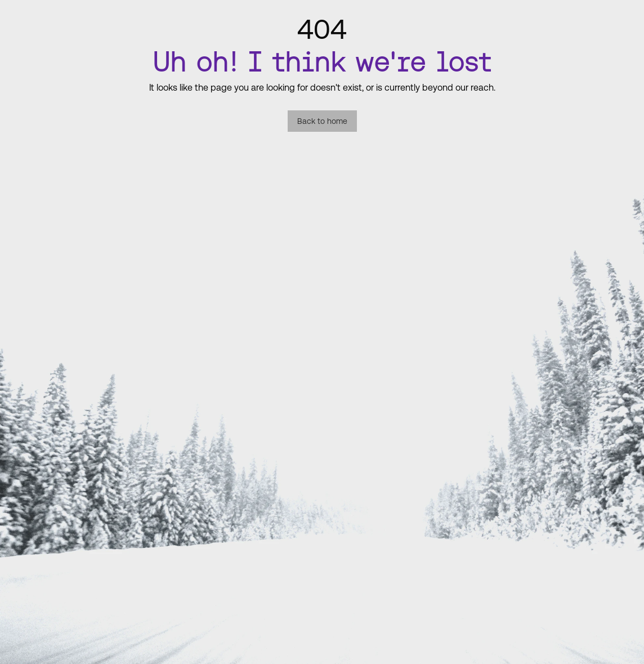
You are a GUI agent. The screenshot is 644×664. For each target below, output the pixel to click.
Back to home (322, 121)
